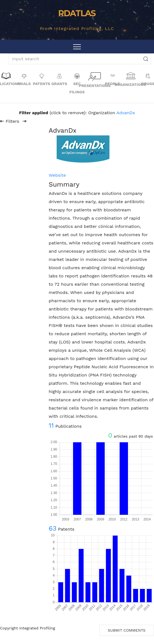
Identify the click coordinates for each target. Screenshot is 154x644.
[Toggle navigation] (77, 47)
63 (53, 528)
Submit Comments (127, 630)
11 (51, 425)
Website (57, 175)
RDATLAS (77, 13)
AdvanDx (126, 113)
